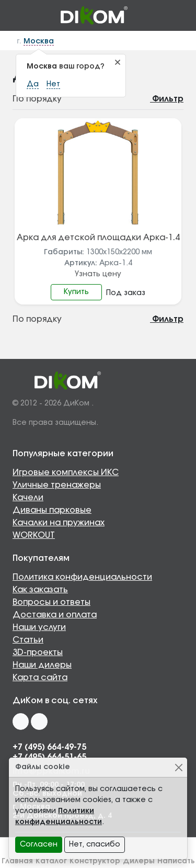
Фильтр (162, 99)
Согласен (39, 844)
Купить (76, 292)
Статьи (28, 640)
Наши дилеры (42, 665)
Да (33, 84)
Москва (39, 41)
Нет (53, 84)
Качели (28, 498)
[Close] (178, 767)
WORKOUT (34, 535)
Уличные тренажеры (57, 485)
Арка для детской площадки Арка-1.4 (98, 238)
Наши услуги (39, 627)
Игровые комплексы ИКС (66, 472)
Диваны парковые (52, 510)
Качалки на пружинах (59, 523)
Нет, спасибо (95, 844)
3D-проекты (38, 652)
